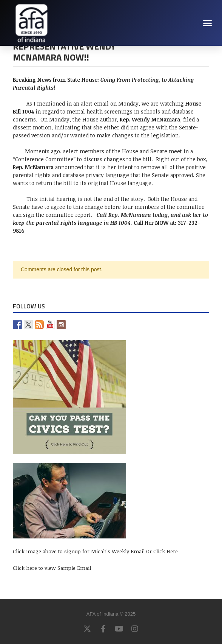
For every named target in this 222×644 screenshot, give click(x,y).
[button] (208, 23)
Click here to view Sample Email (52, 568)
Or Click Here (162, 551)
